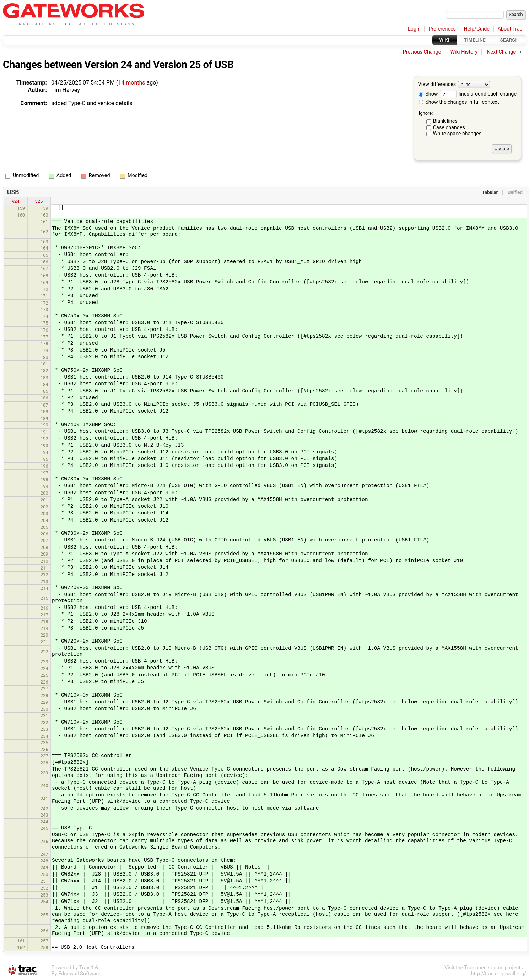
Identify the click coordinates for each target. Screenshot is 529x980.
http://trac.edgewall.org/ (498, 974)
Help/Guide (477, 29)
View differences (437, 85)
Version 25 (177, 65)
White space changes (457, 134)
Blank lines (445, 121)
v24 (16, 201)
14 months (131, 83)
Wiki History (464, 52)
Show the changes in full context (459, 102)
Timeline (475, 40)
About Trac (510, 29)
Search (509, 40)
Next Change (501, 52)
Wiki (445, 40)
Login (414, 29)
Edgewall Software (79, 974)
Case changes (449, 128)
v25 (39, 201)
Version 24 (108, 65)
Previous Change (422, 52)
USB (224, 65)
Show (428, 94)
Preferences (442, 29)
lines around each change (478, 94)
